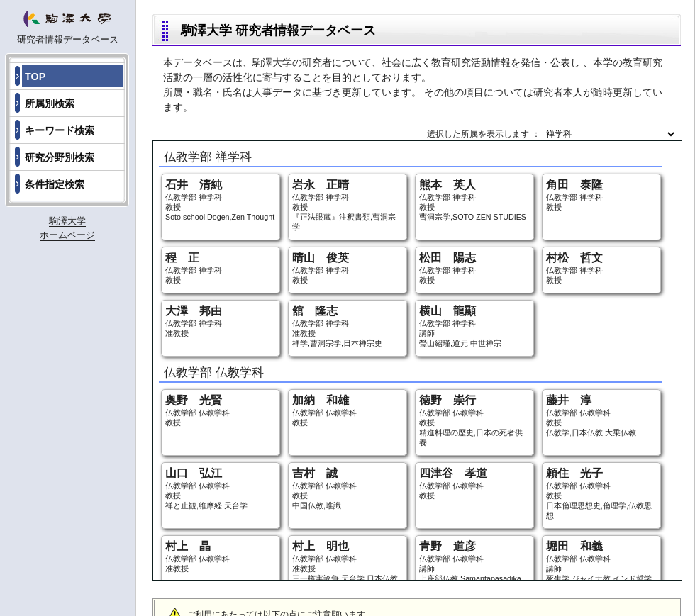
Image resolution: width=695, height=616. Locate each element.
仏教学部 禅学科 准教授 (221, 321)
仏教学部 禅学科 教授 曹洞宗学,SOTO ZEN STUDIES (474, 200)
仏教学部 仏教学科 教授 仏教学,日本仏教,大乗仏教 (601, 415)
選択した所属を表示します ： (485, 134)
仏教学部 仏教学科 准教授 (221, 556)
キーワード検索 (60, 130)
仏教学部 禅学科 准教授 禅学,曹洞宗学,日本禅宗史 (347, 326)
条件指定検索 (55, 184)
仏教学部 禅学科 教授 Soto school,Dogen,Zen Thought (221, 200)
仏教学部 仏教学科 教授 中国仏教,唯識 (347, 488)
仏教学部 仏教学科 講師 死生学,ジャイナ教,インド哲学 (601, 561)
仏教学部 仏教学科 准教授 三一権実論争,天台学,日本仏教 (347, 561)
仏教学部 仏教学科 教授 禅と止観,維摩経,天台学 (221, 488)
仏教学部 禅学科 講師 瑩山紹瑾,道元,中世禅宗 (474, 326)
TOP (35, 77)
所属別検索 (50, 103)
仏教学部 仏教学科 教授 (221, 410)
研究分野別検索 (60, 157)
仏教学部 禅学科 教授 (601, 195)
